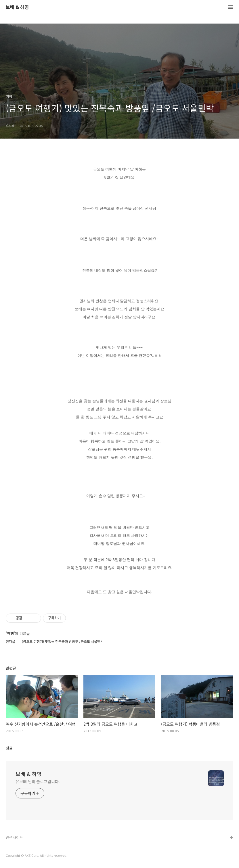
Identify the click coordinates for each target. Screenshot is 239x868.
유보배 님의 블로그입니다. (38, 781)
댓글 (9, 748)
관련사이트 (14, 837)
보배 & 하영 (17, 7)
